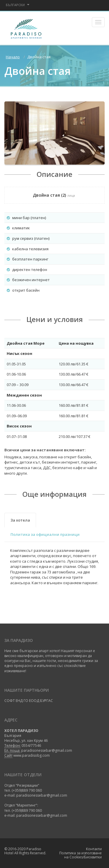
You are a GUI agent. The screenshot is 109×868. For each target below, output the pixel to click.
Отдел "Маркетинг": (21, 805)
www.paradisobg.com (32, 755)
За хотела (20, 520)
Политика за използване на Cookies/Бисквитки (81, 855)
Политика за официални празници (45, 534)
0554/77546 (31, 745)
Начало (13, 57)
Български (18, 5)
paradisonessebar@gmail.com (47, 750)
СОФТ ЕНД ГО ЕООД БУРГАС (29, 701)
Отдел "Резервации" (22, 785)
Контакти (94, 849)
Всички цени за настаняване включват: (45, 450)
